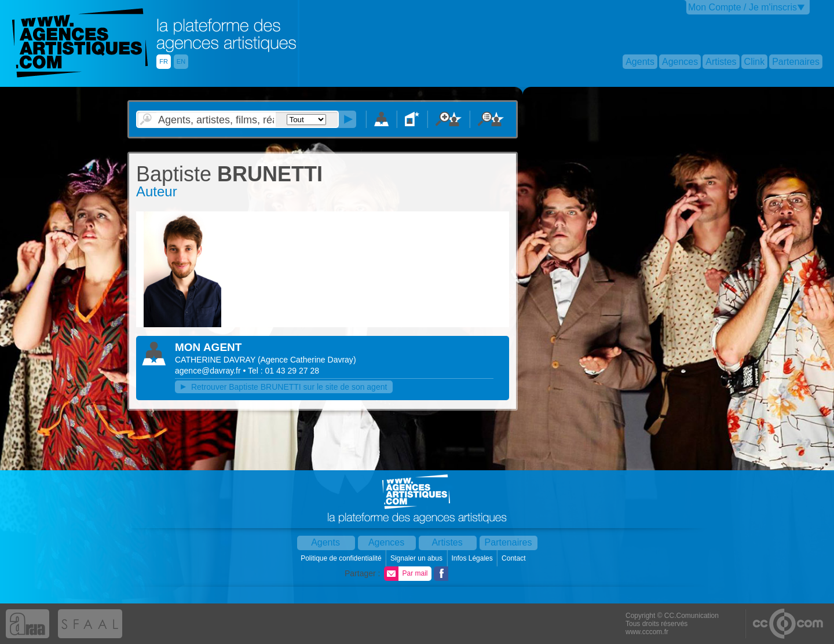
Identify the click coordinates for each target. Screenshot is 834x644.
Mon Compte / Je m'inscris (742, 7)
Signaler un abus (417, 558)
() (307, 360)
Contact (515, 558)
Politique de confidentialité (342, 558)
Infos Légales (473, 558)
